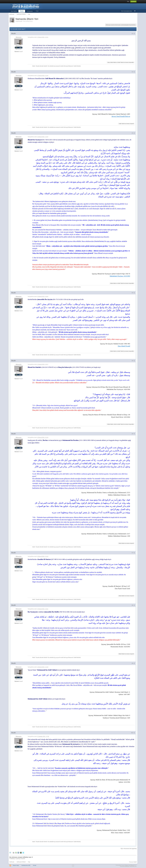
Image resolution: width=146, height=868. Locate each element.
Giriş (128, 1)
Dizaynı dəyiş (16, 865)
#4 (133, 293)
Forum (22, 11)
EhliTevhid (12, 862)
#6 (133, 434)
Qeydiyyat (133, 1)
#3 (133, 133)
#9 (133, 663)
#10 (133, 733)
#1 (133, 34)
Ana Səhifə (14, 11)
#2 (133, 72)
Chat (37, 11)
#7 (133, 553)
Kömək (35, 865)
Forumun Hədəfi (133, 862)
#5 (133, 361)
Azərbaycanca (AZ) (26, 865)
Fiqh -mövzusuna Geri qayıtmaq (129, 849)
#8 (133, 605)
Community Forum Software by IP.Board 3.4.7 (126, 865)
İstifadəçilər (30, 11)
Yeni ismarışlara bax (126, 11)
